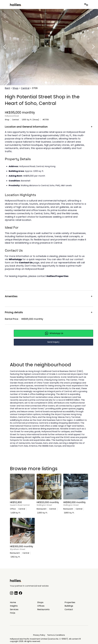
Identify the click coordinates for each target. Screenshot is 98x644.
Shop (15, 88)
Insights (14, 606)
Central (25, 88)
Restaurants (43, 610)
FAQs (13, 613)
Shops (40, 602)
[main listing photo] (22, 487)
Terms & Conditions (56, 635)
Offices (41, 606)
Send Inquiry (53, 342)
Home (13, 602)
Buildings (69, 606)
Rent (7, 88)
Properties (70, 602)
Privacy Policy (39, 635)
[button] (46, 83)
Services (14, 610)
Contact (69, 610)
